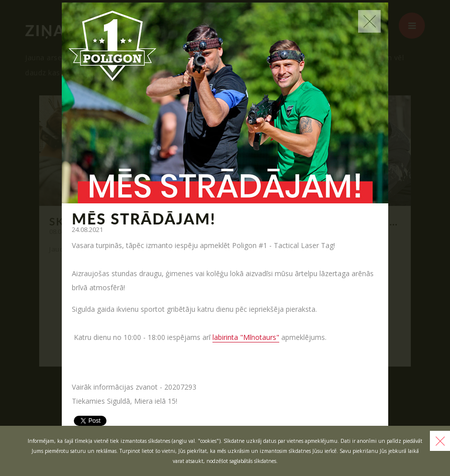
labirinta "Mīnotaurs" (246, 337)
